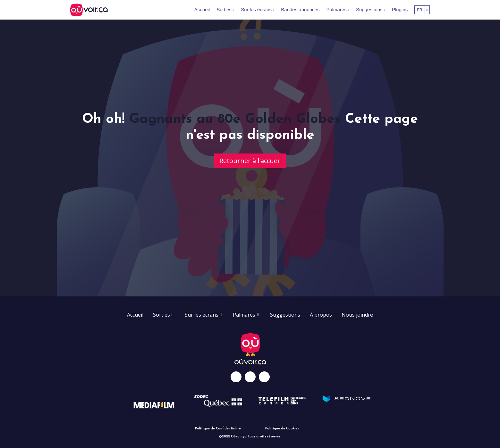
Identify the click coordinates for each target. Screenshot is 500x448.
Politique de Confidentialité (218, 429)
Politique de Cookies (282, 429)
